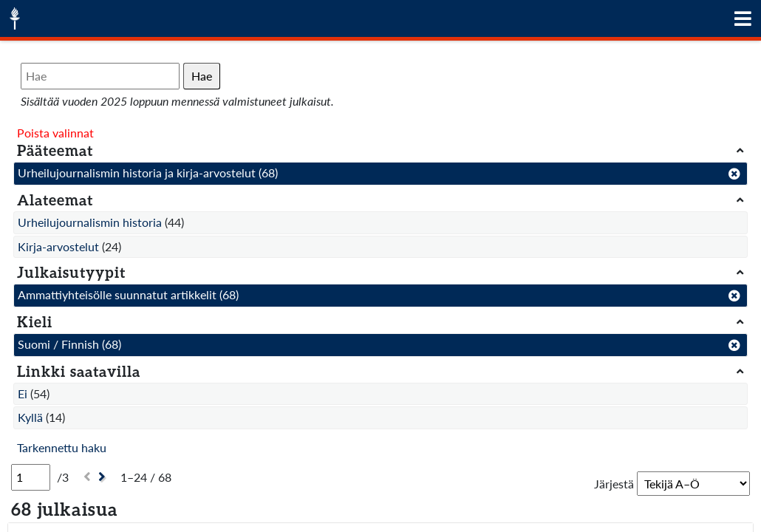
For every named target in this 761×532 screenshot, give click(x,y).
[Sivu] (31, 477)
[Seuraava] (104, 477)
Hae (202, 76)
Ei (23, 393)
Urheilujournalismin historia (90, 222)
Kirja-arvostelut (58, 246)
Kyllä (30, 417)
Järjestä (614, 484)
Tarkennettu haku (62, 447)
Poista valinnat (55, 133)
